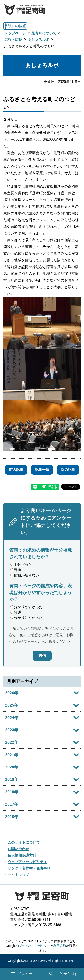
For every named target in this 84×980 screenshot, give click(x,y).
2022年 (12, 742)
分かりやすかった (26, 607)
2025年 (12, 705)
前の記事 (16, 470)
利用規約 (60, 946)
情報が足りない (25, 575)
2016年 (12, 817)
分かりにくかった (26, 618)
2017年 (12, 804)
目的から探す (63, 974)
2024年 (12, 718)
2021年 (12, 755)
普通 (16, 570)
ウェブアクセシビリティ (27, 862)
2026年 (12, 693)
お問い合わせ (18, 849)
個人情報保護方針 (22, 855)
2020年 (12, 767)
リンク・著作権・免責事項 (29, 868)
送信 (42, 656)
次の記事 (68, 470)
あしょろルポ (39, 40)
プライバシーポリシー (34, 946)
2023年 (12, 730)
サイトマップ (18, 875)
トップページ (15, 33)
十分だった (21, 564)
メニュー (21, 974)
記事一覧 (42, 470)
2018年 (12, 792)
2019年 (12, 779)
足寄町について (44, 33)
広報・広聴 (13, 40)
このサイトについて (24, 842)
